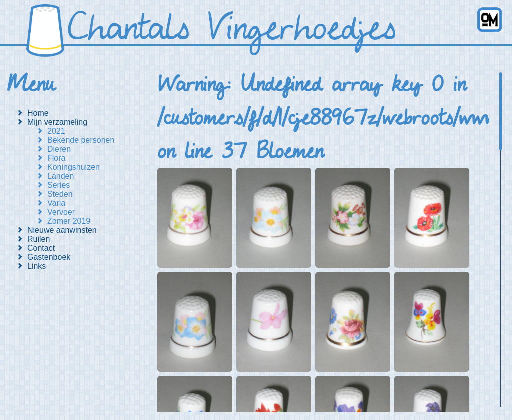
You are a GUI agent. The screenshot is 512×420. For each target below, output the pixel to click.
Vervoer (61, 212)
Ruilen (39, 239)
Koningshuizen (74, 167)
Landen (61, 176)
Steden (60, 194)
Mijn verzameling (57, 122)
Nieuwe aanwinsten (62, 230)
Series (59, 185)
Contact (41, 248)
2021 (56, 131)
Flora (56, 158)
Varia (56, 203)
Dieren (59, 149)
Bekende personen (81, 140)
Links (37, 266)
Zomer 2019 (69, 221)
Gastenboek (49, 257)
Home (38, 113)
